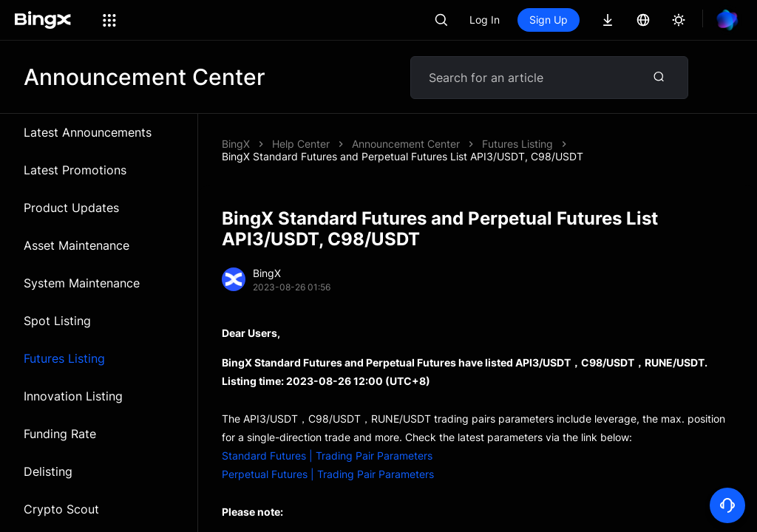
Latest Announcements (88, 132)
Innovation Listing (73, 396)
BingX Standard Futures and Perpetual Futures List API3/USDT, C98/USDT (403, 156)
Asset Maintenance (77, 245)
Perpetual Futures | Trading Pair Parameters (328, 474)
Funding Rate (60, 434)
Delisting (48, 471)
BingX (236, 144)
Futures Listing (64, 358)
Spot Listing (57, 321)
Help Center (301, 144)
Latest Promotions (75, 170)
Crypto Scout (61, 509)
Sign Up (549, 20)
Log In (485, 20)
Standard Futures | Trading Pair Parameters (327, 456)
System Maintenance (82, 283)
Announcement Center (406, 144)
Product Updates (71, 208)
